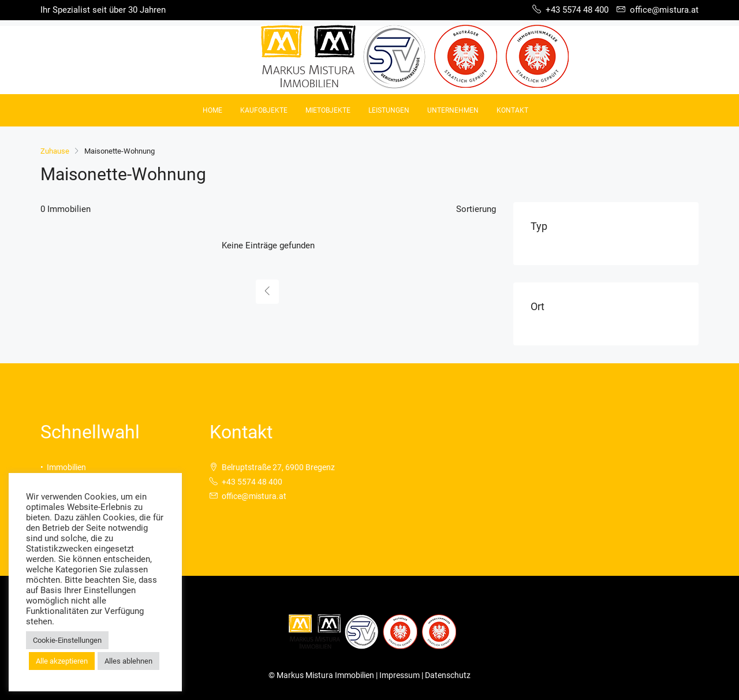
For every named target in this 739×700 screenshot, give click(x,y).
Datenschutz (448, 675)
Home (212, 110)
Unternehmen (453, 110)
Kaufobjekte (264, 110)
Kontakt (512, 110)
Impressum (400, 675)
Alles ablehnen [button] (128, 661)
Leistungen (389, 110)
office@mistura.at (254, 496)
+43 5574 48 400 (252, 482)
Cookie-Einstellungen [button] (67, 640)
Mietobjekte (328, 110)
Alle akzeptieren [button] (62, 661)
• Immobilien (63, 467)
